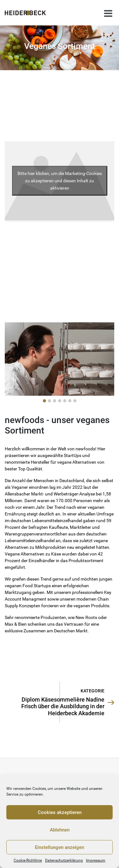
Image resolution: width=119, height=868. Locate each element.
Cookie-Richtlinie (28, 860)
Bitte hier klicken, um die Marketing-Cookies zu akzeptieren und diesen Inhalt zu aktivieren (60, 180)
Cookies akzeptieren (60, 812)
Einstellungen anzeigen (60, 847)
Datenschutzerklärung (64, 860)
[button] (44, 401)
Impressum (96, 860)
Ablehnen (60, 830)
